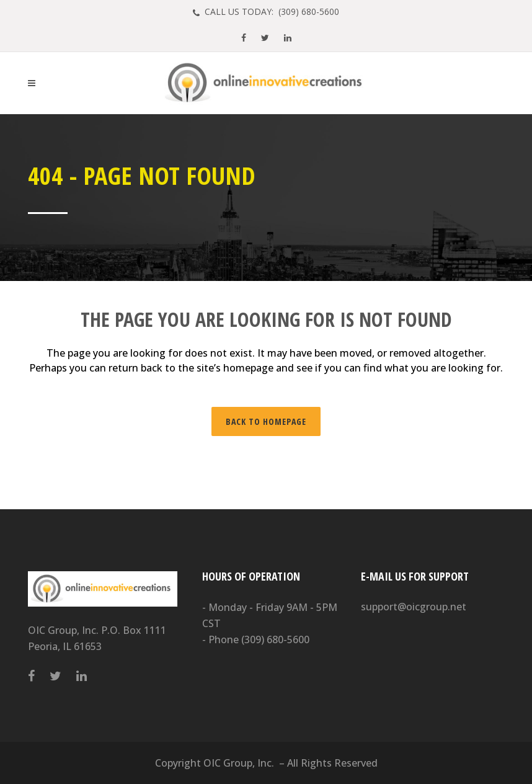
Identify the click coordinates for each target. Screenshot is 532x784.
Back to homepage (266, 421)
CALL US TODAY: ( (271, 11)
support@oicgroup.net (414, 607)
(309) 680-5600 (275, 639)
